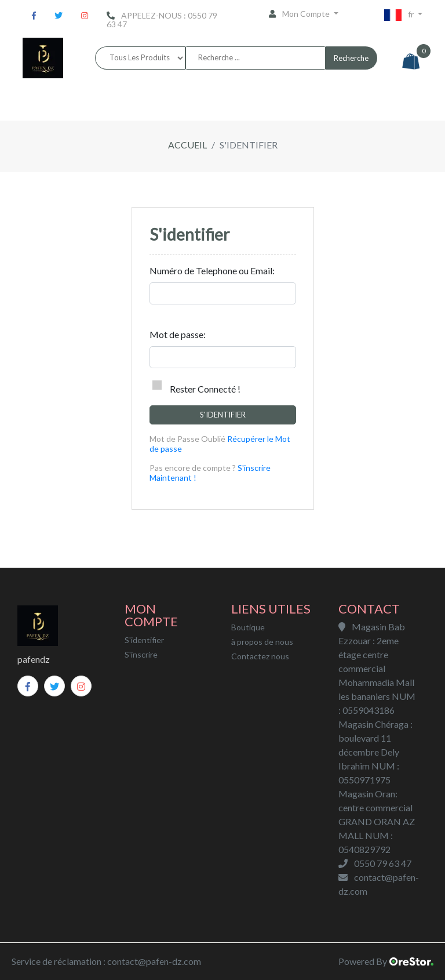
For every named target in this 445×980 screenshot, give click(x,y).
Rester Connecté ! (196, 387)
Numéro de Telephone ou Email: (212, 271)
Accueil (187, 145)
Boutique (248, 627)
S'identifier (223, 415)
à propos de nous (262, 642)
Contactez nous (260, 656)
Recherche (351, 58)
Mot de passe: (178, 334)
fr (400, 15)
